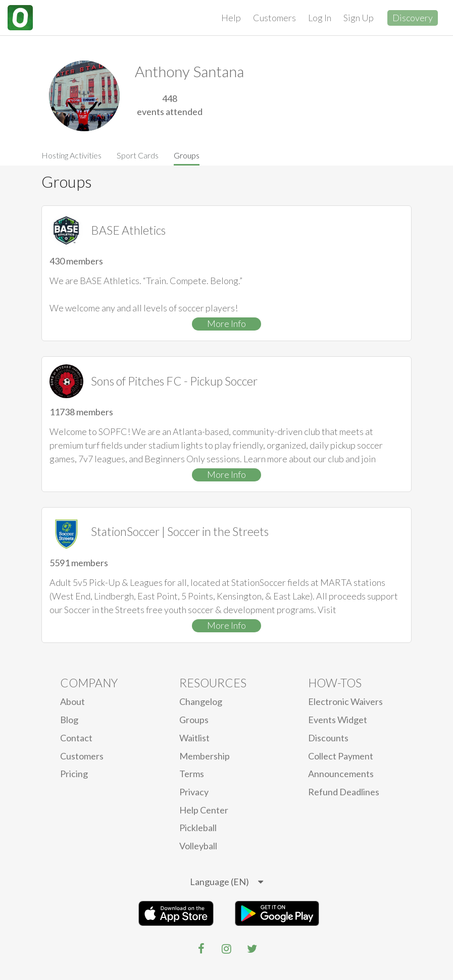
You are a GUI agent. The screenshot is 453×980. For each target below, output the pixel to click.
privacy (194, 792)
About (72, 701)
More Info (226, 323)
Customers (274, 18)
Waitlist (194, 738)
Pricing (74, 774)
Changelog (201, 701)
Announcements (341, 774)
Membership (205, 756)
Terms (192, 774)
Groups (187, 155)
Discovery (413, 18)
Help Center (204, 810)
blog (69, 720)
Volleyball (198, 846)
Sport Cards (138, 155)
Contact (76, 738)
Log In (320, 18)
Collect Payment (341, 756)
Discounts (328, 738)
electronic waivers (345, 701)
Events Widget (338, 720)
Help (231, 18)
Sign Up (359, 18)
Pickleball (198, 828)
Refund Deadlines (344, 792)
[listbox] (226, 882)
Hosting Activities (71, 155)
